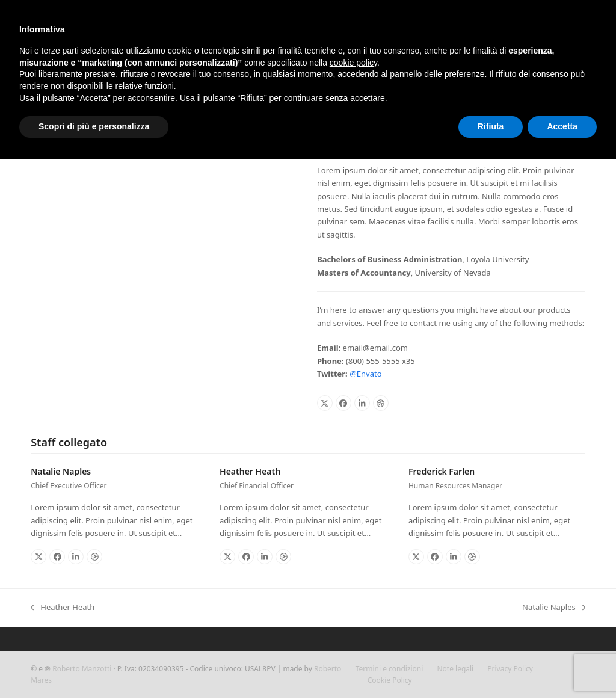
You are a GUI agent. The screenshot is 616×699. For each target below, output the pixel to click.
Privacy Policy (510, 669)
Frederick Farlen (442, 471)
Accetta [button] (562, 126)
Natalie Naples (61, 471)
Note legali (456, 669)
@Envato (365, 374)
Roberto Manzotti (82, 669)
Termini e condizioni (390, 669)
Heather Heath (250, 471)
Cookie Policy (390, 680)
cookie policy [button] (353, 63)
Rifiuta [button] (491, 126)
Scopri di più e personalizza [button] (94, 126)
